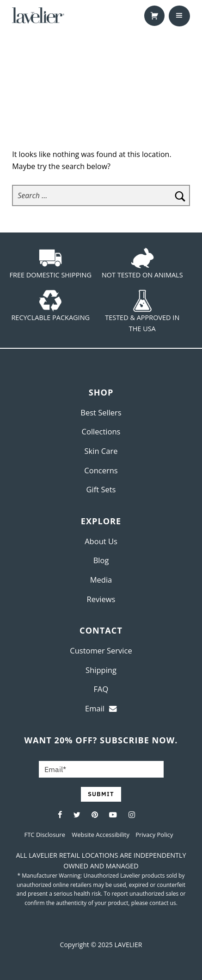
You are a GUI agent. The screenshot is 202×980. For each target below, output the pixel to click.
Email (101, 708)
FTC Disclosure (45, 835)
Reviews (101, 599)
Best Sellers (101, 412)
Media (101, 580)
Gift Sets (101, 489)
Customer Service (101, 650)
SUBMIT (101, 794)
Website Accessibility (101, 835)
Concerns (101, 470)
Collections (101, 431)
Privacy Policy (154, 835)
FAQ (101, 689)
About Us (101, 541)
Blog (101, 560)
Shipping (101, 670)
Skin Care (101, 451)
